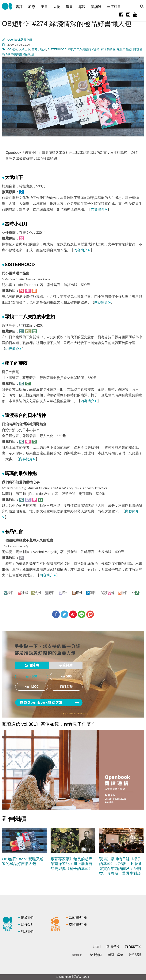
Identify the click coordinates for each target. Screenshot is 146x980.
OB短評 (12, 49)
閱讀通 (96, 7)
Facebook (121, 14)
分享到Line (82, 614)
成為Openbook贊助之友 (41, 703)
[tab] (32, 666)
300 (34, 677)
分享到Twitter (64, 614)
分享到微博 (73, 614)
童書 (44, 7)
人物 (57, 7)
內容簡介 (99, 209)
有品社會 (29, 54)
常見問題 (135, 955)
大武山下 (25, 49)
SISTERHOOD (57, 49)
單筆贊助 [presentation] (66, 665)
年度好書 (114, 7)
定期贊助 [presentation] (32, 665)
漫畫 (69, 7)
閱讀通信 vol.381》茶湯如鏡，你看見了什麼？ (49, 724)
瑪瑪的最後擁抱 (12, 54)
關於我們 (27, 917)
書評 (19, 7)
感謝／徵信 (116, 955)
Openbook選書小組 (20, 40)
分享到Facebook (56, 614)
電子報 (115, 947)
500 (69, 677)
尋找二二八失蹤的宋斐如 (84, 49)
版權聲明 (27, 924)
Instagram (128, 14)
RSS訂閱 (135, 947)
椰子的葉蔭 (108, 49)
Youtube (135, 14)
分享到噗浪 (90, 614)
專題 (82, 7)
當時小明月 (39, 49)
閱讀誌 (9, 923)
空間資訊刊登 (78, 924)
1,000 (34, 687)
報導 (32, 7)
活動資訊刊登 (78, 917)
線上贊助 (96, 955)
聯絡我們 (27, 932)
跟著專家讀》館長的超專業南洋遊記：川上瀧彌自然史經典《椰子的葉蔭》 (71, 864)
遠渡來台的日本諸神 (130, 49)
